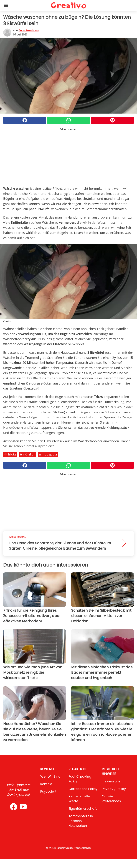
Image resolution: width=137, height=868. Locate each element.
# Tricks (10, 454)
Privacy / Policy (114, 789)
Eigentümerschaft (83, 809)
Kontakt (46, 784)
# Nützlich (28, 454)
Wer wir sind (50, 776)
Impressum (111, 781)
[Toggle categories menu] (6, 5)
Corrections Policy (83, 789)
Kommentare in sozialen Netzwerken (81, 821)
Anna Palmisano (29, 30)
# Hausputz (48, 454)
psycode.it (48, 791)
